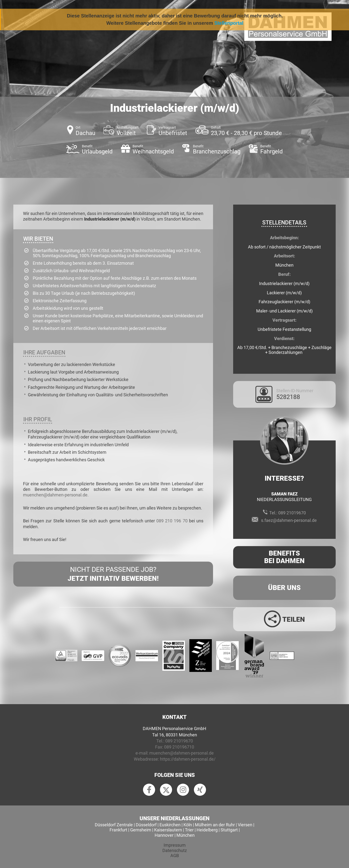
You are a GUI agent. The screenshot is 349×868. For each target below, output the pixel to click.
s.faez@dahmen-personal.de (289, 520)
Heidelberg (207, 830)
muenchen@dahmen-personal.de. (56, 495)
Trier (189, 830)
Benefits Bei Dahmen (284, 557)
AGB (175, 856)
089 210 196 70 (172, 521)
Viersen (245, 825)
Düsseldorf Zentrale (114, 825)
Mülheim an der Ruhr (215, 825)
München (186, 835)
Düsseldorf (146, 825)
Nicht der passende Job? (113, 574)
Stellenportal (229, 23)
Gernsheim (141, 830)
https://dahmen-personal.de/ (188, 759)
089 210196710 (179, 747)
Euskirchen (170, 825)
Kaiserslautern (168, 830)
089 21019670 (292, 513)
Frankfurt (118, 830)
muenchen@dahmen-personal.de (182, 753)
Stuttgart (229, 830)
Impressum (175, 845)
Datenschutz (175, 850)
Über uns (284, 588)
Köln (188, 825)
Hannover (164, 835)
